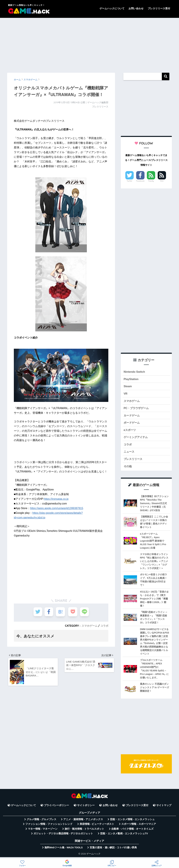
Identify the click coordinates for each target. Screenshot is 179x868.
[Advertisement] (89, 44)
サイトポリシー (86, 807)
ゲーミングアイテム (136, 439)
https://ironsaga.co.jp (56, 499)
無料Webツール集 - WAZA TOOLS (64, 849)
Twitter (129, 181)
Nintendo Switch (135, 372)
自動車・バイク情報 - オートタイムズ (132, 831)
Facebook (140, 181)
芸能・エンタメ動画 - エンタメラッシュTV (124, 835)
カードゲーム (132, 416)
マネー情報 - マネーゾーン (43, 831)
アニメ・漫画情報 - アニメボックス (83, 821)
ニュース (129, 453)
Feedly (151, 181)
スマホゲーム (89, 626)
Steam (128, 387)
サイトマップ (164, 807)
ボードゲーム (132, 424)
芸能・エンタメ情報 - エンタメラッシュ (132, 821)
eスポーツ (130, 431)
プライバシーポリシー (56, 807)
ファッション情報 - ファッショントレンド (49, 826)
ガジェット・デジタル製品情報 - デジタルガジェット (63, 835)
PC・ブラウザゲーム (137, 409)
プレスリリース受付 (159, 8)
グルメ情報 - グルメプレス (41, 821)
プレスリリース (134, 461)
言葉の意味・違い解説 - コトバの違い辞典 (113, 849)
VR (126, 394)
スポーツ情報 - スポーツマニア (139, 826)
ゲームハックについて (112, 8)
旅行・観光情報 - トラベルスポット (84, 831)
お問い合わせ (136, 8)
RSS (162, 181)
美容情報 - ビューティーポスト (97, 826)
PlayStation (131, 379)
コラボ (104, 626)
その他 (128, 468)
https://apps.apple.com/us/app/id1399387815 (57, 508)
